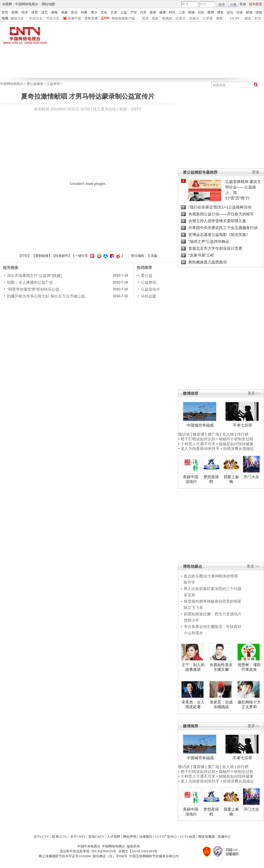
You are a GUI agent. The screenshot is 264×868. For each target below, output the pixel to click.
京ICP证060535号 (104, 851)
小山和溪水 (193, 633)
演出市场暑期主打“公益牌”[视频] (34, 276)
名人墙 (228, 434)
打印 (24, 256)
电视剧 (167, 18)
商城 (191, 12)
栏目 (258, 18)
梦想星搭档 (211, 479)
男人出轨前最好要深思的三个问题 (213, 589)
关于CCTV (41, 837)
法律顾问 (146, 837)
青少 (94, 12)
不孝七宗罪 (243, 425)
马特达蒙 (148, 296)
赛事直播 (91, 18)
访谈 (240, 12)
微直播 (199, 434)
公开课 (208, 18)
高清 (145, 18)
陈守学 (189, 582)
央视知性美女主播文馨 (221, 667)
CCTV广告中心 (166, 837)
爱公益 (147, 276)
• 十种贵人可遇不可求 (197, 444)
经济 (25, 12)
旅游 (153, 12)
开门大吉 (251, 477)
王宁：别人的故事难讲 (193, 667)
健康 (163, 12)
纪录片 (181, 18)
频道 (248, 18)
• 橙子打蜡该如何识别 (197, 439)
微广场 (213, 434)
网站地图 (48, 4)
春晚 (54, 12)
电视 (5, 18)
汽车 (143, 12)
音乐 (74, 12)
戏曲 (64, 12)
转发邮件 (62, 256)
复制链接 (42, 256)
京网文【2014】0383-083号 (138, 851)
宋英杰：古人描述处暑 (193, 705)
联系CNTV (96, 837)
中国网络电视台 (27, 4)
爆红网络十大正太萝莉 (249, 705)
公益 (124, 12)
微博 (211, 12)
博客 (220, 12)
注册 (233, 4)
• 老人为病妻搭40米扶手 (199, 449)
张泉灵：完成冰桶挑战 (221, 705)
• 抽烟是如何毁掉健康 (235, 444)
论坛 (230, 12)
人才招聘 (114, 837)
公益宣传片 (150, 289)
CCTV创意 (188, 837)
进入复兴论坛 (105, 109)
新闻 (15, 12)
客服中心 (224, 837)
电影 (155, 18)
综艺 (45, 12)
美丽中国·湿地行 (191, 479)
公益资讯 (53, 84)
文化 (104, 12)
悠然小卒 (191, 620)
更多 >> (253, 566)
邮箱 (249, 12)
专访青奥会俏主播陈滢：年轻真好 (213, 627)
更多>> (254, 393)
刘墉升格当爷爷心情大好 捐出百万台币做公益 (46, 296)
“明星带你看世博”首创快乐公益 (33, 289)
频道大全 (17, 18)
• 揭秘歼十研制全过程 (235, 439)
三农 (182, 12)
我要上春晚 (231, 479)
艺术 (114, 12)
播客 (219, 18)
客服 (243, 4)
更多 (256, 172)
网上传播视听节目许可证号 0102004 (65, 856)
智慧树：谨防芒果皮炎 (249, 667)
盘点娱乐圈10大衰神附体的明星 (211, 576)
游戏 (259, 12)
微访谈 (184, 434)
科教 (84, 12)
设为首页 (255, 4)
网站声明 (130, 837)
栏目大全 (36, 18)
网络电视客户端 (123, 18)
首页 (5, 12)
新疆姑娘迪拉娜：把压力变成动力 (213, 614)
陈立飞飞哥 (193, 608)
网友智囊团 (207, 837)
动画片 (194, 18)
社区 (201, 12)
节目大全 (53, 18)
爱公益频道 (35, 84)
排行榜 (243, 434)
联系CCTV (60, 837)
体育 (35, 12)
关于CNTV (78, 837)
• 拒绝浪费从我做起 (237, 449)
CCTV (235, 18)
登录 (222, 4)
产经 (134, 12)
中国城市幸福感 (200, 425)
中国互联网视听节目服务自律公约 (154, 856)
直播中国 (74, 18)
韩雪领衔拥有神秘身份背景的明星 (213, 601)
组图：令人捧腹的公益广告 (30, 282)
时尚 (172, 12)
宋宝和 (189, 595)
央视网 (7, 4)
